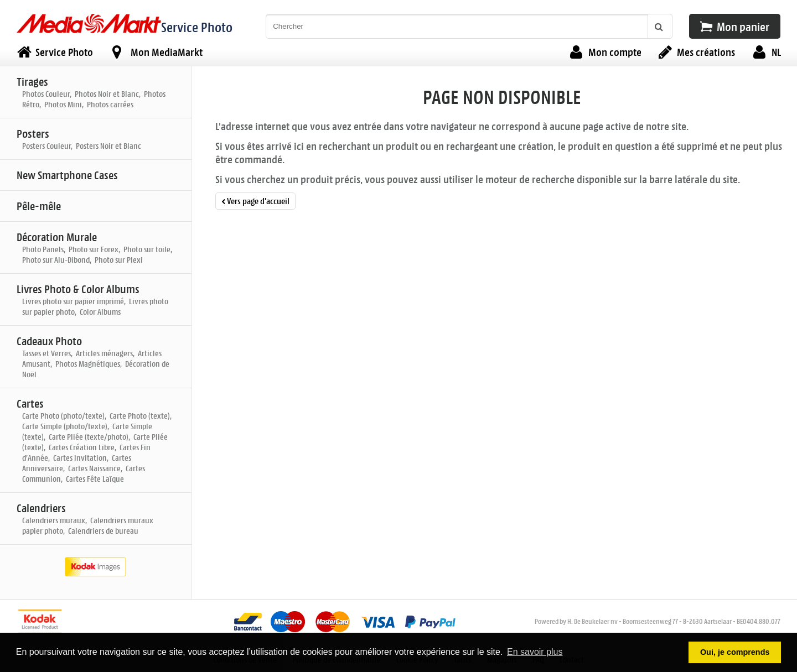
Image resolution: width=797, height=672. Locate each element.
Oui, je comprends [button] (735, 652)
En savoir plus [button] (535, 652)
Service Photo (197, 27)
